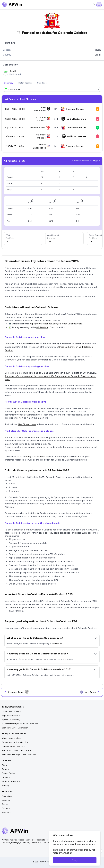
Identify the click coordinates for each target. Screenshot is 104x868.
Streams (6, 808)
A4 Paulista (42, 327)
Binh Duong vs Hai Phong (14, 746)
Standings (42, 83)
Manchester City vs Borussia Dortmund (20, 724)
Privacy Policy (8, 773)
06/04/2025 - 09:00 (15, 109)
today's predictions (35, 456)
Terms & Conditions (11, 781)
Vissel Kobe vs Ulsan (12, 738)
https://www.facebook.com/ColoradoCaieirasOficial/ (56, 324)
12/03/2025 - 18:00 (14, 146)
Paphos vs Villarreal (11, 716)
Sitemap (6, 785)
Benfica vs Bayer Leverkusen (15, 728)
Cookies (6, 777)
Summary (9, 83)
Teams (5, 804)
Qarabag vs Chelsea (11, 711)
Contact (6, 769)
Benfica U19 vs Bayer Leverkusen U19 (19, 755)
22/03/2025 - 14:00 (14, 128)
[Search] (94, 5)
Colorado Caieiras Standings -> (85, 161)
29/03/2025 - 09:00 (15, 119)
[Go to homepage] (12, 5)
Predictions (7, 796)
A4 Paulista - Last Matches (21, 99)
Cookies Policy (83, 850)
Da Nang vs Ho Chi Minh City (15, 742)
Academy (6, 812)
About (5, 765)
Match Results (25, 83)
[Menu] (99, 5)
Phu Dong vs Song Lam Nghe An (17, 750)
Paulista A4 (57, 644)
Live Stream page (27, 424)
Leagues (6, 800)
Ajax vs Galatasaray (11, 720)
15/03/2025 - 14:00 (14, 136)
